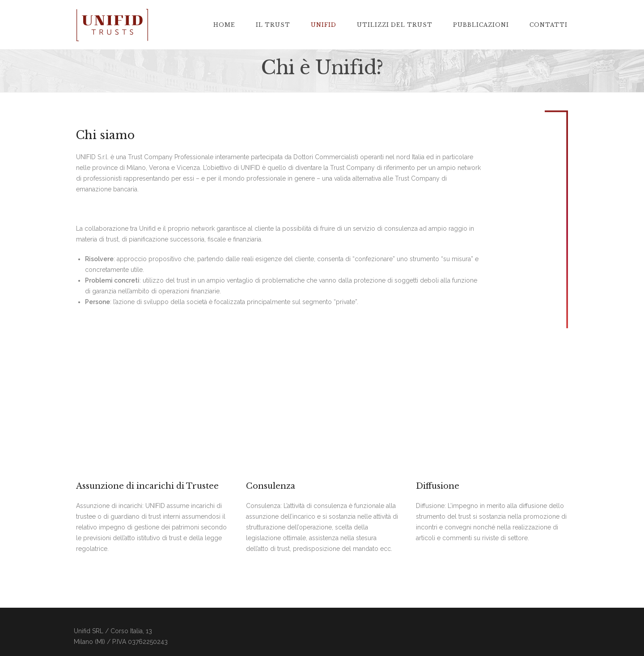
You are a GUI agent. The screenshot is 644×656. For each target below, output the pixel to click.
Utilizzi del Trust (395, 25)
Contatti (549, 25)
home (224, 25)
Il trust (273, 25)
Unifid (324, 25)
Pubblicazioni (481, 25)
